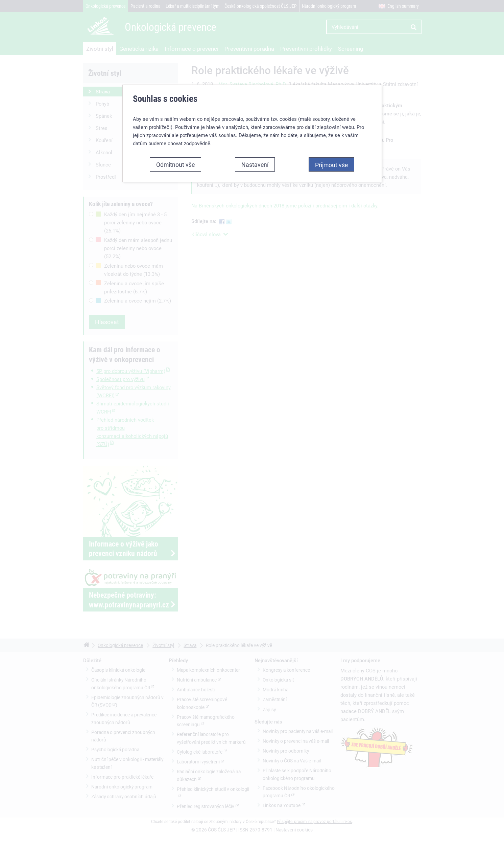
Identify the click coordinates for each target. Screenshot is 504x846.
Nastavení (255, 164)
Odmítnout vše (175, 164)
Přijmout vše (331, 165)
